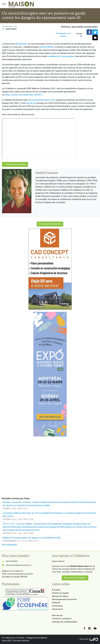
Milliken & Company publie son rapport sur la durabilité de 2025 (32, 538)
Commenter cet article (63, 35)
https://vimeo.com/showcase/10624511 (24, 95)
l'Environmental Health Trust (42, 100)
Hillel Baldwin (21, 44)
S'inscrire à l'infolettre (50, 224)
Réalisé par (84, 639)
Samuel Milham (47, 47)
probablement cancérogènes (61, 56)
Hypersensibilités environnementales (84, 27)
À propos (56, 590)
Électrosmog (66, 27)
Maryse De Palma (60, 596)
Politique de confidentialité (65, 622)
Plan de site (57, 615)
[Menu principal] (4, 4)
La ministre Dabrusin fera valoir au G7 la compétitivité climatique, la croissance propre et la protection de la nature (49, 515)
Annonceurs (57, 609)
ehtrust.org (31, 103)
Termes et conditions (62, 619)
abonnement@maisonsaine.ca (18, 565)
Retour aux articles (15, 164)
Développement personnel (64, 599)
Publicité (56, 603)
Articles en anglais (60, 593)
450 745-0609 (12, 561)
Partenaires (57, 606)
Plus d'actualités (10, 545)
